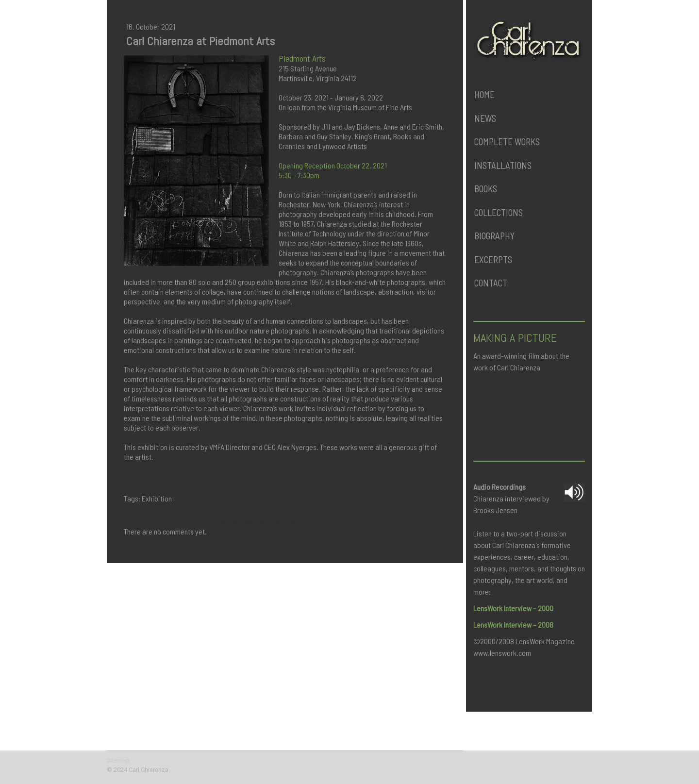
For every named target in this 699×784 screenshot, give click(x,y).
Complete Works (507, 142)
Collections (499, 212)
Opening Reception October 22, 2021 (333, 165)
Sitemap (118, 760)
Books (486, 189)
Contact (491, 283)
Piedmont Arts (302, 58)
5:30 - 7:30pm (299, 175)
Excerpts (493, 259)
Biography (494, 236)
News (485, 118)
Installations (503, 165)
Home (484, 94)
